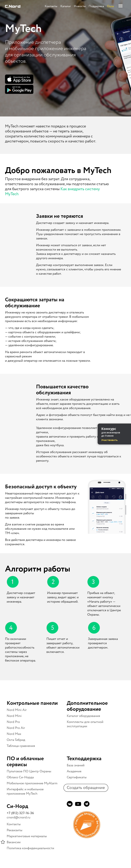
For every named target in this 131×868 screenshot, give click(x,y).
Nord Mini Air (17, 710)
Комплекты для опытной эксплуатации (85, 724)
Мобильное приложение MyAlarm (32, 783)
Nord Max (14, 734)
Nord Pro (13, 722)
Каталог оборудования (83, 716)
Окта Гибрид (16, 740)
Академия (74, 771)
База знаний (76, 765)
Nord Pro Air (16, 728)
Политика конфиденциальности (30, 848)
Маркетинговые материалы (27, 836)
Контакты (14, 824)
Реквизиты (15, 830)
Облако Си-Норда (20, 777)
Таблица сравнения (21, 746)
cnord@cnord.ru (19, 818)
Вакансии (14, 842)
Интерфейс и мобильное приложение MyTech (25, 792)
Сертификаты (77, 777)
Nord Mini (14, 716)
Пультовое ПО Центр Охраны (29, 771)
